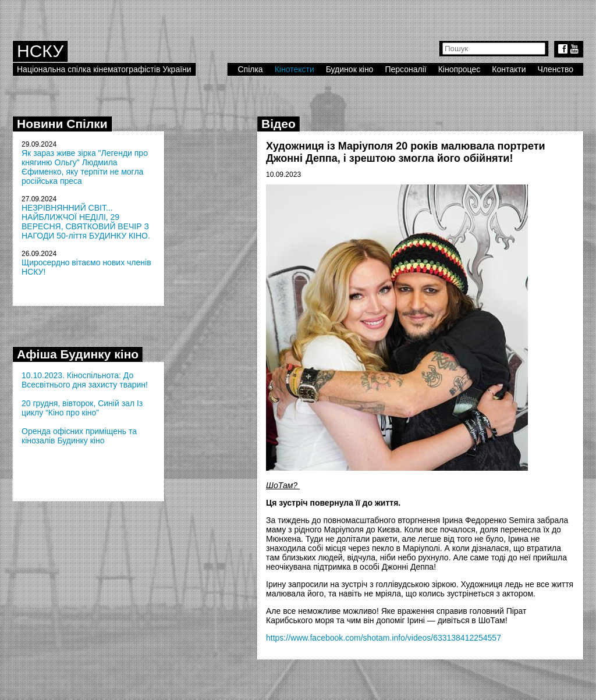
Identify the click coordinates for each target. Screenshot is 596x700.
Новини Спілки (62, 124)
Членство (556, 69)
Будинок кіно (350, 69)
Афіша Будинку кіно (78, 354)
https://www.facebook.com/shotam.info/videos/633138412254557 (384, 638)
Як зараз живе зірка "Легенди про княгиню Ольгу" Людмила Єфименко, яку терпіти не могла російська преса (85, 167)
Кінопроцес (460, 69)
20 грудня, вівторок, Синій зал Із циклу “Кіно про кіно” (82, 408)
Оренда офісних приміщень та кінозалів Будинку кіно (79, 436)
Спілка (250, 69)
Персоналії (405, 69)
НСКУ (40, 51)
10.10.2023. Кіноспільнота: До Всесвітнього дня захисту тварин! (85, 380)
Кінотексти (295, 69)
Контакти (509, 69)
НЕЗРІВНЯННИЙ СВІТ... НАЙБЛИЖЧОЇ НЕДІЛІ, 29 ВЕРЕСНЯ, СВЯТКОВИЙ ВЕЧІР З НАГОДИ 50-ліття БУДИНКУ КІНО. (86, 222)
